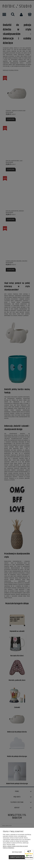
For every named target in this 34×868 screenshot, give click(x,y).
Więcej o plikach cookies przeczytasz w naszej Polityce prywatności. (15, 847)
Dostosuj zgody (17, 852)
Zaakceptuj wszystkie (17, 857)
